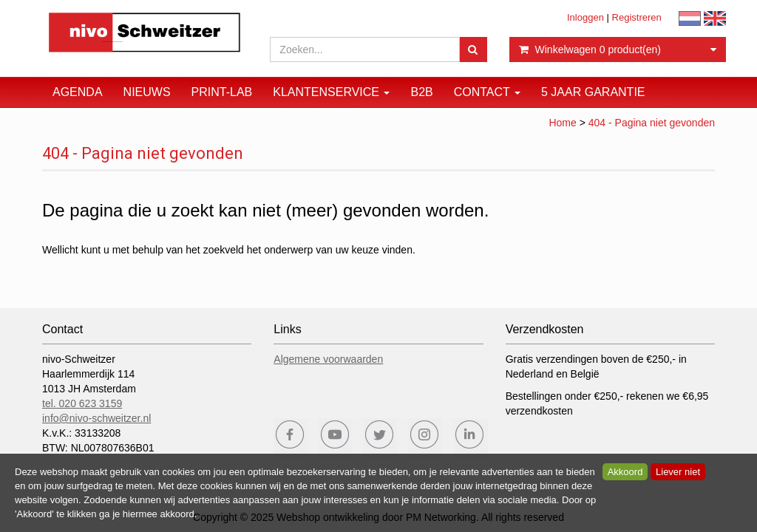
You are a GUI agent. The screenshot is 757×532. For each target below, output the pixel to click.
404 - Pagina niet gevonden (652, 123)
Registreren (637, 17)
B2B (421, 92)
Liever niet (678, 472)
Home (562, 123)
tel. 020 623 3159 (82, 403)
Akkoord (625, 472)
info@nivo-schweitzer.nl (96, 418)
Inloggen (585, 17)
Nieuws (147, 92)
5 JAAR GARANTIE (593, 92)
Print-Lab (222, 92)
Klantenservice (331, 92)
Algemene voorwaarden (328, 359)
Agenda (78, 92)
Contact (487, 92)
